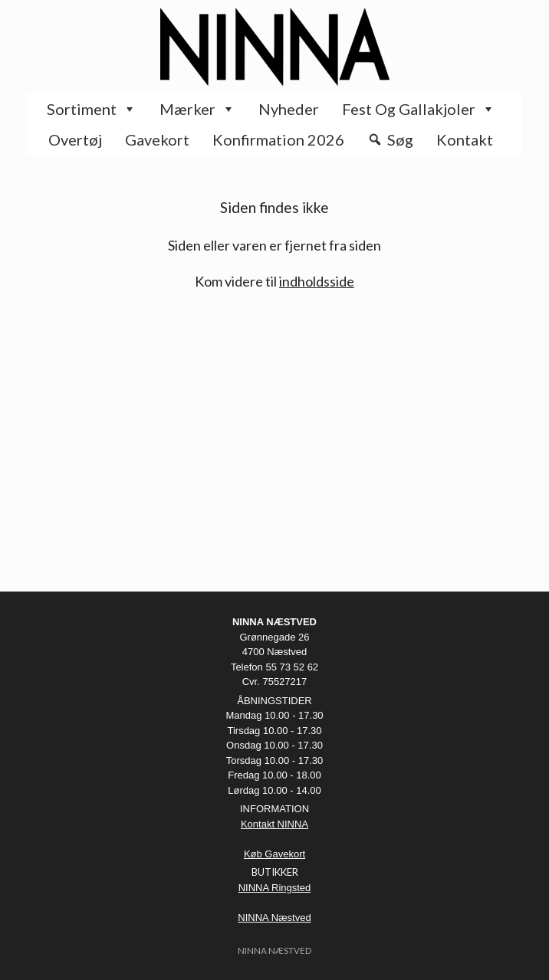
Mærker (197, 109)
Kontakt (465, 139)
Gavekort (157, 139)
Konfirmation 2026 (278, 139)
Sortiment (92, 109)
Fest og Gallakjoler (419, 109)
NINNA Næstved (274, 918)
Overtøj (75, 139)
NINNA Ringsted (275, 888)
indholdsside (317, 281)
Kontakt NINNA (274, 824)
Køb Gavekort (274, 854)
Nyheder (289, 109)
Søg (400, 139)
